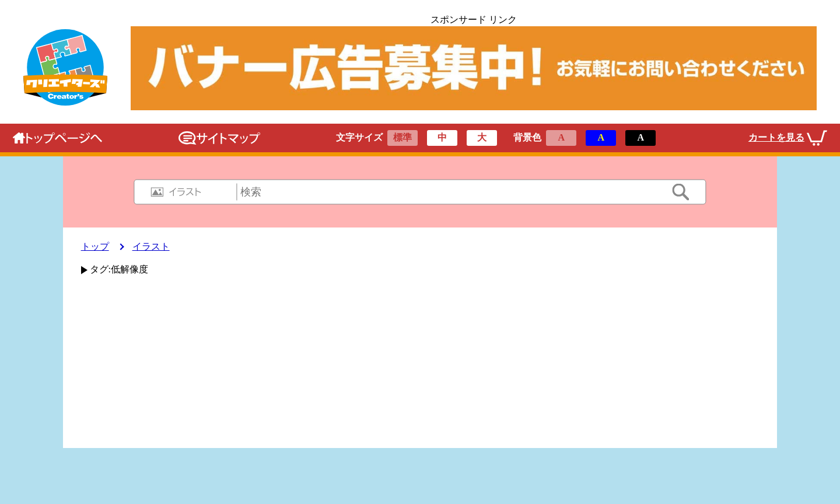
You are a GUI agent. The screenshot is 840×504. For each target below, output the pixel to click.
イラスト (151, 246)
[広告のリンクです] (473, 68)
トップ (95, 246)
